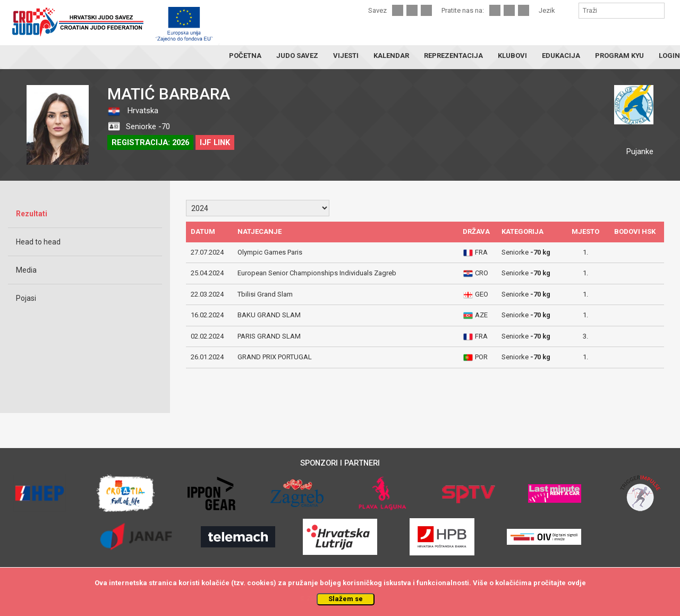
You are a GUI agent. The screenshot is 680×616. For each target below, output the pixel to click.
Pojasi (26, 298)
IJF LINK (215, 142)
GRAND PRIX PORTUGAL (275, 357)
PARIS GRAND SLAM (269, 336)
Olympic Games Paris (270, 252)
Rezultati (32, 214)
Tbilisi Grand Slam (265, 294)
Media (26, 270)
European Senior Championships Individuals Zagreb (317, 273)
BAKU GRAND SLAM (269, 315)
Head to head (38, 242)
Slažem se (346, 599)
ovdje (577, 583)
